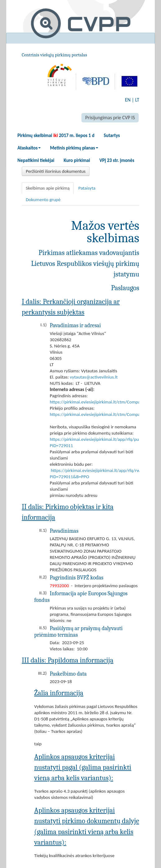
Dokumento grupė (43, 200)
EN (128, 100)
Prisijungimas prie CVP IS (110, 118)
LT (137, 100)
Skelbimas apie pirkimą (48, 188)
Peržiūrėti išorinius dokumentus (56, 171)
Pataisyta (87, 188)
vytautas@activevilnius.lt (94, 377)
